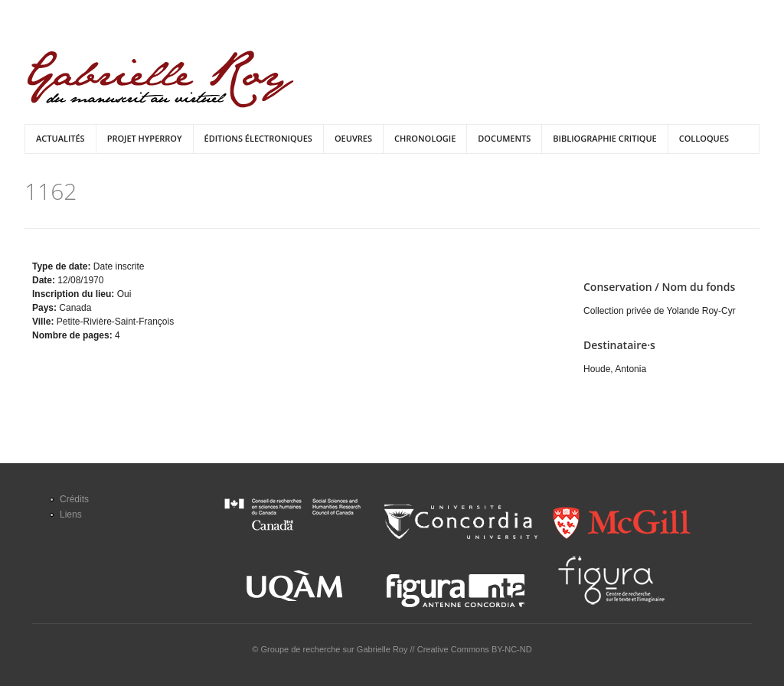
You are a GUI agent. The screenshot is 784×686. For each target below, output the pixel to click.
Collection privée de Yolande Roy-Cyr (660, 311)
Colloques (704, 138)
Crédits (74, 499)
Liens (71, 514)
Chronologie (425, 138)
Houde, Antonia (615, 369)
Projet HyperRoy (145, 138)
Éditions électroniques (258, 138)
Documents (504, 138)
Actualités (60, 138)
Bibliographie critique (604, 138)
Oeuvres (353, 138)
